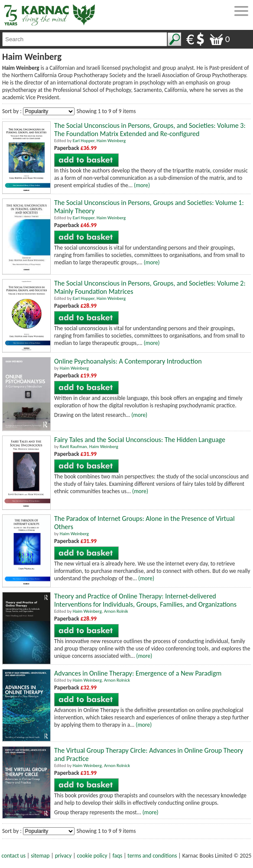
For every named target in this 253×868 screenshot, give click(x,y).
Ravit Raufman (73, 447)
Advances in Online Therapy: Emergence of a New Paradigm (138, 673)
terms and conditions (152, 856)
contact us (14, 856)
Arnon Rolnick (117, 680)
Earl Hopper (84, 141)
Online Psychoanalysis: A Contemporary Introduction (128, 361)
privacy (63, 856)
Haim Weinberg (111, 141)
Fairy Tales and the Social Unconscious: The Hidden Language (140, 440)
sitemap (40, 856)
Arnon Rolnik (116, 611)
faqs (117, 856)
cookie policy (92, 856)
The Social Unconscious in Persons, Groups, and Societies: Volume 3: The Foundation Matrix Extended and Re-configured (150, 130)
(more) (142, 185)
